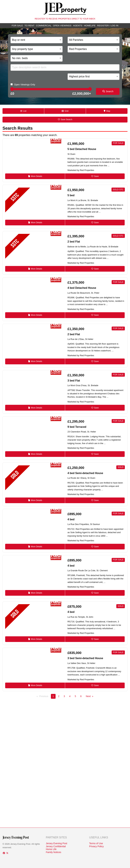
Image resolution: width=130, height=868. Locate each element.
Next (88, 696)
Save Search (65, 120)
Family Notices (54, 852)
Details (35, 176)
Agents (78, 26)
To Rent (29, 26)
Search (108, 91)
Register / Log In (108, 26)
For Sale (17, 26)
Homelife (90, 26)
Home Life (51, 849)
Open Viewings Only (25, 85)
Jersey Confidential (56, 846)
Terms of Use (96, 843)
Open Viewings (62, 26)
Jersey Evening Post (57, 843)
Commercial (44, 26)
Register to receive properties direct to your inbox (65, 19)
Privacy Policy (96, 846)
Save (95, 176)
